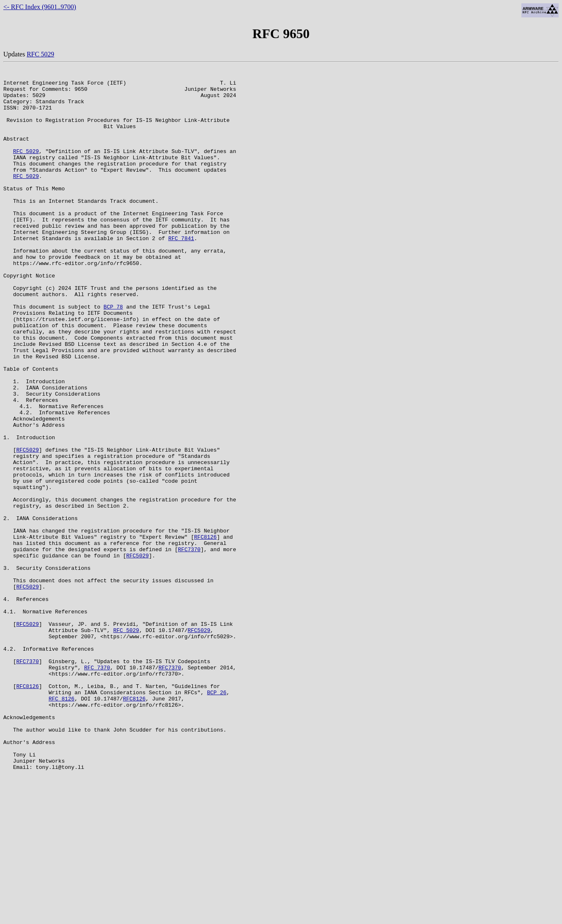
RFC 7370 (97, 788)
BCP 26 (217, 818)
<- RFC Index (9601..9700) (40, 7)
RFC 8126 (61, 825)
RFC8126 (205, 631)
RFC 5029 (40, 54)
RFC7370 (189, 646)
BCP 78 (113, 355)
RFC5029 (28, 527)
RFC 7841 (181, 273)
